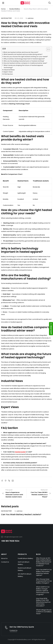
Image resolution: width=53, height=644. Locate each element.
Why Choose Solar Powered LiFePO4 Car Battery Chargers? (44, 581)
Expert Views (8, 72)
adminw (31, 18)
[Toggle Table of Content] (47, 49)
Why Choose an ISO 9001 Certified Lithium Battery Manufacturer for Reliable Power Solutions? (44, 562)
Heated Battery (15, 9)
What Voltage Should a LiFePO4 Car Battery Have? (44, 612)
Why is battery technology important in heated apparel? (24, 59)
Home (3, 9)
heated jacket (20, 452)
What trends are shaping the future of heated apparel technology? (23, 66)
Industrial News (9, 70)
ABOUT (4, 554)
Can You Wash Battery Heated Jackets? (21, 514)
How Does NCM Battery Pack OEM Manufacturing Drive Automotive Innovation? (43, 602)
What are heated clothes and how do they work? (21, 52)
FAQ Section (9, 74)
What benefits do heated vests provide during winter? (23, 54)
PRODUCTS (22, 554)
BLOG (38, 554)
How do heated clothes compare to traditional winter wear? (25, 63)
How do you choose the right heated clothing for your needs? (26, 57)
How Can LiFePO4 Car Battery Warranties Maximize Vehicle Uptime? (44, 572)
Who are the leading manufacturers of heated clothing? (24, 61)
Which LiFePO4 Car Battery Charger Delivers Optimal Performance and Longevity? (43, 591)
